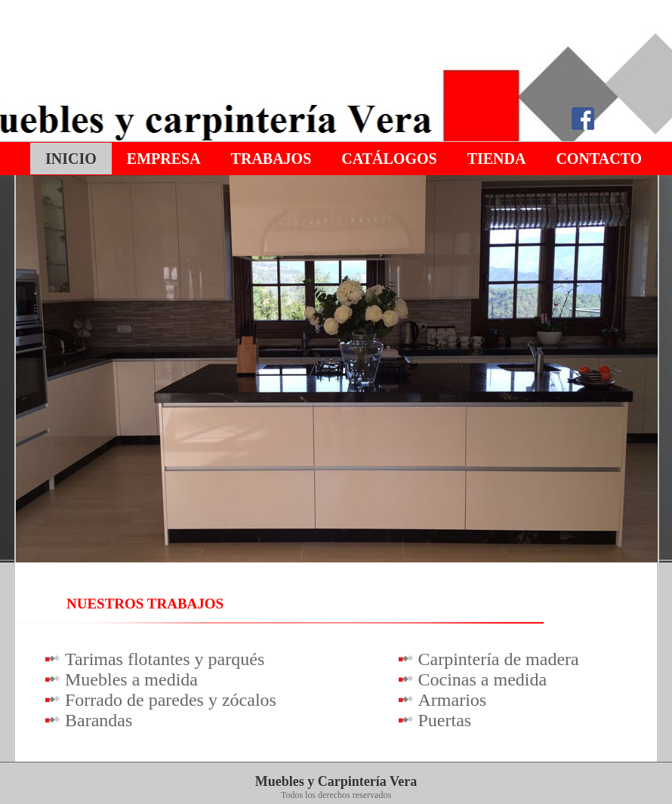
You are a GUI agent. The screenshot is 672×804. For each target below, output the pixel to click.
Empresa (164, 159)
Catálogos (389, 159)
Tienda (497, 159)
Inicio (71, 159)
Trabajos (271, 159)
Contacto (599, 159)
